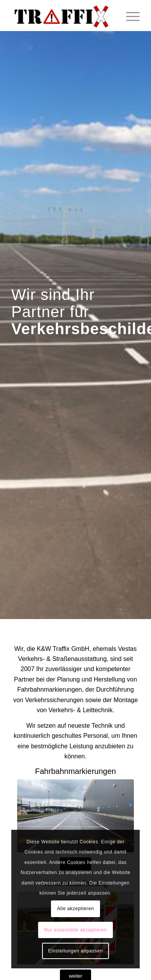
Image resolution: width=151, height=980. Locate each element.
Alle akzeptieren (76, 909)
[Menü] (129, 16)
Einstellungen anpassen (76, 951)
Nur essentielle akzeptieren (76, 930)
